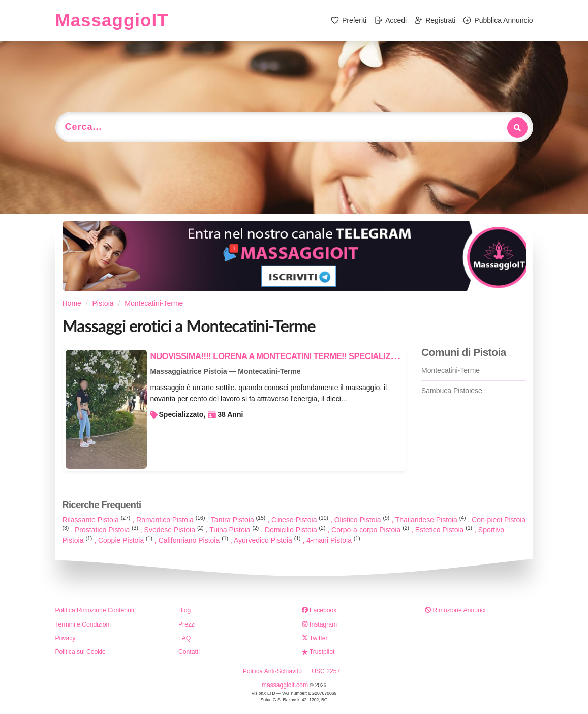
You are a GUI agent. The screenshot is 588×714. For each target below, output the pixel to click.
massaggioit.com (286, 685)
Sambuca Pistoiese (452, 391)
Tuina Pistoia (235, 530)
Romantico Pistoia (172, 520)
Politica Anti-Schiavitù (272, 671)
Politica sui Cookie (81, 652)
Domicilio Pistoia (296, 530)
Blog (184, 610)
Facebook (319, 610)
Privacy (66, 638)
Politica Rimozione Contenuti (95, 610)
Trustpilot (318, 652)
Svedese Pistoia (175, 530)
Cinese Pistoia (301, 520)
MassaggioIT (112, 20)
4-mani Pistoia (333, 540)
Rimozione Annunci (455, 610)
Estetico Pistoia (445, 530)
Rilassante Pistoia (98, 520)
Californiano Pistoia (194, 540)
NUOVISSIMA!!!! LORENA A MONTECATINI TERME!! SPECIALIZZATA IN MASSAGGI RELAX (323, 356)
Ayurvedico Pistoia (268, 540)
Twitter (315, 638)
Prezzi (187, 624)
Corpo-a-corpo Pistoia (371, 530)
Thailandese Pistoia (432, 520)
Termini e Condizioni (83, 624)
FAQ (184, 638)
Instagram (320, 624)
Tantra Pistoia (239, 520)
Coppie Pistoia (126, 540)
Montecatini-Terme (451, 370)
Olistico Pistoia (363, 520)
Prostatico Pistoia (107, 530)
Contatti (189, 652)
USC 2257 (326, 671)
